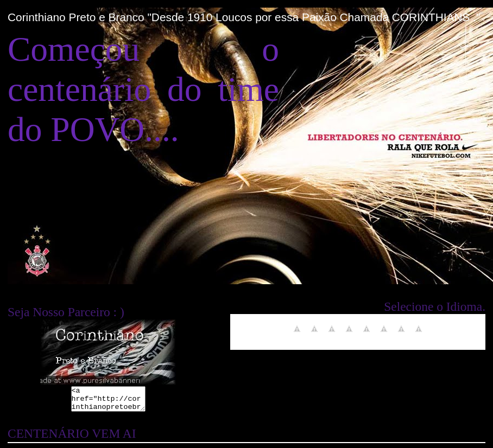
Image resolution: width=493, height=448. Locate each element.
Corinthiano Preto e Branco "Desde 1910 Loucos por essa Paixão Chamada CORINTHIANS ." (244, 17)
